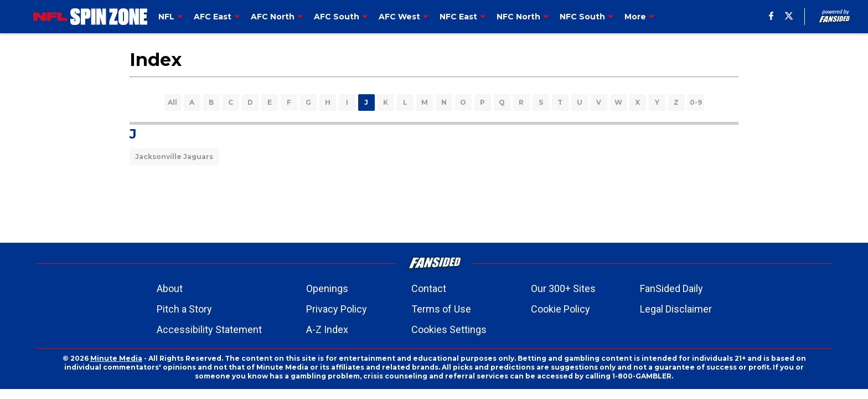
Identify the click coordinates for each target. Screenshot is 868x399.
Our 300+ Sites (563, 288)
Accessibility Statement (209, 329)
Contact (429, 288)
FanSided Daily (671, 288)
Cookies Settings (449, 329)
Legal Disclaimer (676, 309)
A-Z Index (327, 329)
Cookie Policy (560, 309)
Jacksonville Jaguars (174, 157)
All (172, 102)
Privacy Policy (337, 309)
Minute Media (116, 358)
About (170, 288)
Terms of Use (441, 309)
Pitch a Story (184, 309)
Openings (327, 288)
